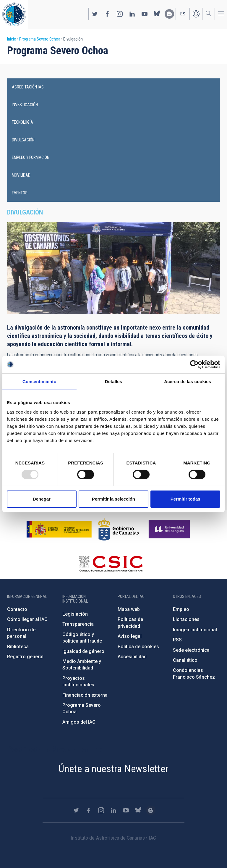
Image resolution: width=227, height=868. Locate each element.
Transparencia (78, 624)
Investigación (25, 105)
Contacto (17, 609)
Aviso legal (130, 636)
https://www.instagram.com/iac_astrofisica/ (120, 14)
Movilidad (21, 175)
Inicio (12, 39)
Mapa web (129, 609)
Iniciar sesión (196, 14)
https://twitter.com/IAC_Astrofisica (95, 14)
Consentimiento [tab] (39, 381)
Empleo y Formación (31, 157)
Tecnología (22, 122)
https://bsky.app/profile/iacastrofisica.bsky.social (157, 14)
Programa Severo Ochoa (40, 39)
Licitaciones (186, 619)
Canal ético (185, 660)
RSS (177, 640)
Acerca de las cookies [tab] (188, 381)
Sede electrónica (191, 650)
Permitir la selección (113, 499)
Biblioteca (18, 647)
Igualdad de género (83, 651)
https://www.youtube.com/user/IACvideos (145, 14)
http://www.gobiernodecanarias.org (119, 529)
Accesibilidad (132, 657)
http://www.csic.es (111, 564)
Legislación (75, 614)
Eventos (20, 193)
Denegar (42, 499)
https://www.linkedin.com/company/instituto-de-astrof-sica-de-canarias (132, 14)
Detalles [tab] (113, 381)
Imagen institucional (195, 630)
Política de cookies (138, 647)
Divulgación (23, 140)
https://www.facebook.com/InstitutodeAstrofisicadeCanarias (107, 14)
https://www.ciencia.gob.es (59, 529)
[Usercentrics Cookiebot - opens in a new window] (194, 364)
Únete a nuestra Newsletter (113, 769)
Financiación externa (85, 695)
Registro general (25, 657)
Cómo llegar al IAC (27, 619)
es (183, 14)
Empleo (181, 609)
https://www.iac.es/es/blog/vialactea (169, 14)
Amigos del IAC (79, 722)
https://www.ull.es (170, 529)
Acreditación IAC (28, 87)
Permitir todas (185, 499)
